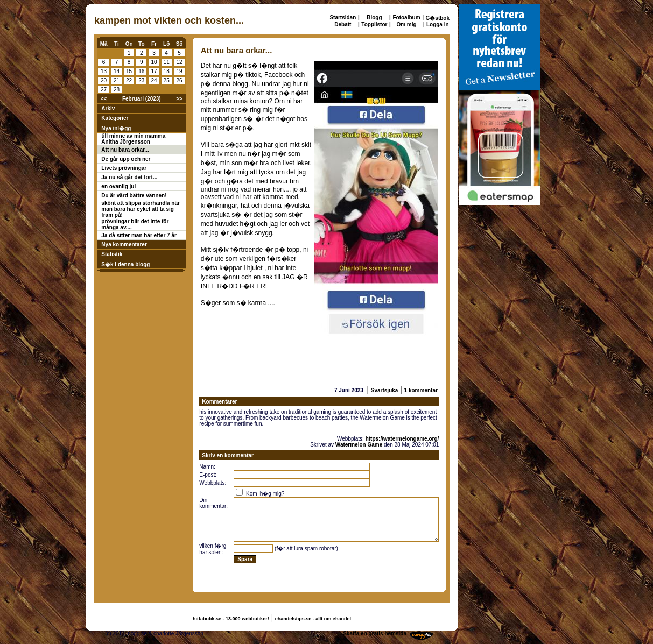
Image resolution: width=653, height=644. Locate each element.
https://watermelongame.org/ (402, 439)
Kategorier (115, 118)
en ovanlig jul (118, 186)
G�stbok (438, 18)
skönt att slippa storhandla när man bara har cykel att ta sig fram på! (141, 209)
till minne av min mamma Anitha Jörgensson (133, 139)
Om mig (406, 24)
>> (179, 99)
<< (104, 99)
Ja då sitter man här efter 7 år (139, 235)
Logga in (438, 24)
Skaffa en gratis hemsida (375, 634)
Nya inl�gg (116, 128)
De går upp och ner (126, 159)
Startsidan (343, 17)
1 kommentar (421, 390)
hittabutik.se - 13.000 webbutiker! (231, 619)
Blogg (374, 17)
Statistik (112, 254)
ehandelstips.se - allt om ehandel (313, 619)
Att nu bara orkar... (125, 150)
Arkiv (108, 108)
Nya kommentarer (124, 245)
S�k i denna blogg (125, 264)
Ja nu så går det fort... (129, 177)
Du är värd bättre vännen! (134, 196)
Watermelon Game (359, 445)
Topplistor (374, 24)
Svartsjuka (385, 390)
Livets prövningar (124, 168)
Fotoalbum (406, 17)
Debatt (343, 24)
